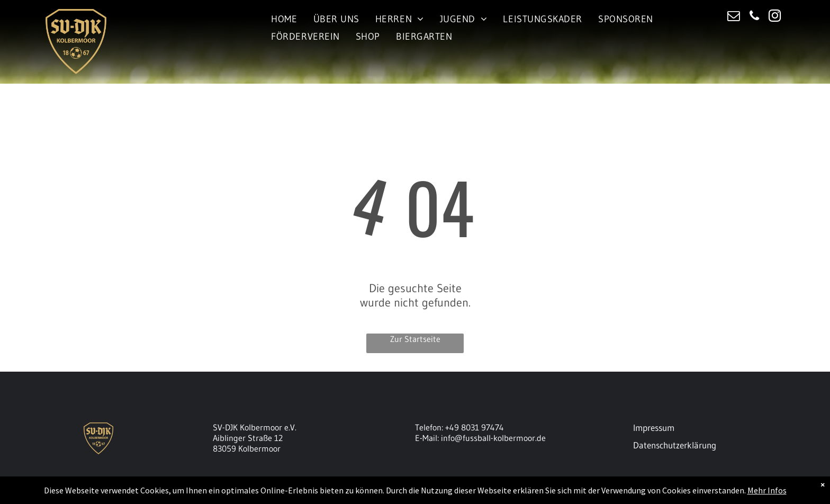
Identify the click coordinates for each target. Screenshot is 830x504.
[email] (733, 17)
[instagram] (775, 17)
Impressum (654, 427)
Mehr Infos (767, 490)
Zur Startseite (415, 339)
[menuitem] (284, 19)
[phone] (754, 17)
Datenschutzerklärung (675, 445)
